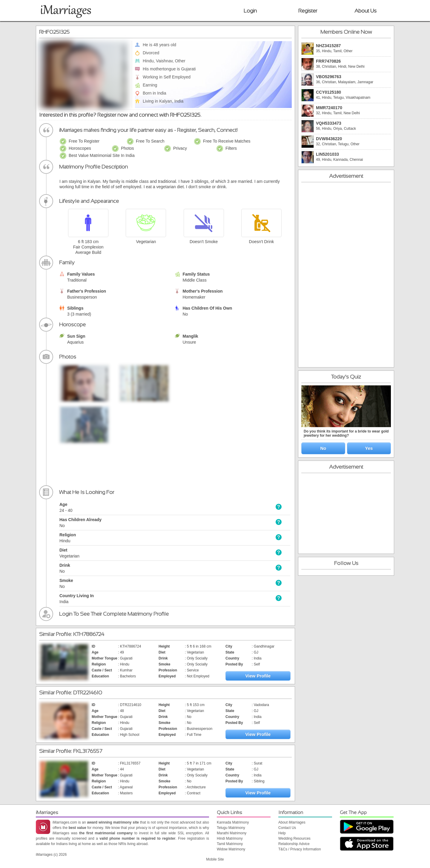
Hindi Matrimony (230, 838)
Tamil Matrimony (230, 844)
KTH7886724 (89, 634)
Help (282, 833)
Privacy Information (306, 849)
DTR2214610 (88, 693)
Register (308, 11)
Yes (369, 448)
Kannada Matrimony (233, 822)
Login (250, 11)
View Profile (258, 676)
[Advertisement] (245, 402)
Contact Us (287, 828)
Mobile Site (215, 859)
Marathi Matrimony (232, 833)
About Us (365, 11)
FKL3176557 (88, 751)
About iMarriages (292, 822)
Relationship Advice (294, 844)
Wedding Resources (294, 838)
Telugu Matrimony (231, 828)
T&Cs (283, 849)
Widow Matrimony (231, 849)
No (323, 448)
